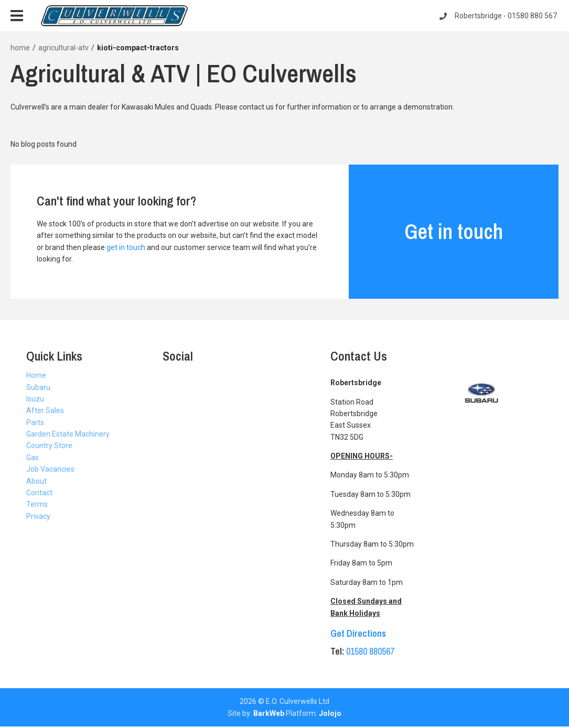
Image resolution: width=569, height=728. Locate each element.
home (20, 48)
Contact (39, 493)
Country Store (49, 446)
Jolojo (330, 713)
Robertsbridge (499, 16)
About (36, 481)
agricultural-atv (63, 48)
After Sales (45, 410)
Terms (37, 504)
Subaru (38, 387)
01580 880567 (370, 651)
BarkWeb (269, 713)
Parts (35, 422)
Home (36, 375)
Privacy (38, 516)
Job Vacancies (50, 469)
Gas (33, 458)
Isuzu (35, 399)
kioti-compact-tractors (138, 48)
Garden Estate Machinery (68, 434)
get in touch (126, 247)
